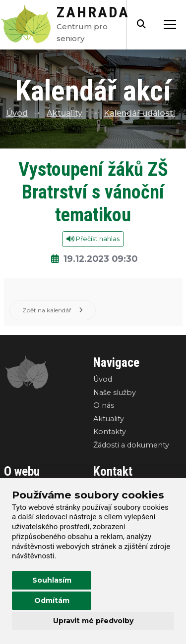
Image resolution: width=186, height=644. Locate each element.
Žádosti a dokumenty (131, 445)
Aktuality (64, 113)
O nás (104, 405)
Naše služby (115, 393)
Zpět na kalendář (53, 310)
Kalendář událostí (139, 113)
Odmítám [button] (52, 600)
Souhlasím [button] (52, 580)
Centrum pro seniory (93, 26)
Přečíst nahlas (93, 239)
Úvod (17, 113)
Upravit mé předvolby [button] (93, 621)
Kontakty (110, 432)
